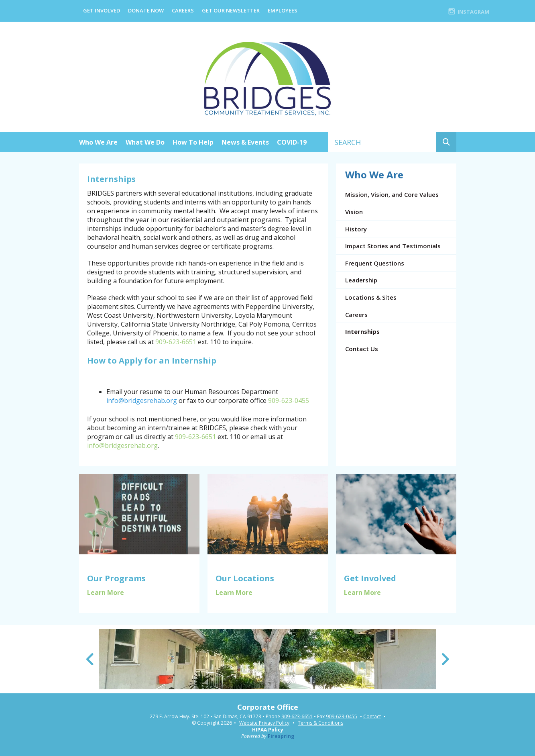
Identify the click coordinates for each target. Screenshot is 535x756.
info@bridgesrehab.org (122, 445)
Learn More (106, 593)
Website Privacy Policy (264, 723)
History (356, 229)
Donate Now (146, 10)
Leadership (361, 280)
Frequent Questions (375, 263)
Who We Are (98, 142)
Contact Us (362, 349)
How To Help (193, 142)
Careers (183, 10)
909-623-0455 (289, 400)
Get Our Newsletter (231, 10)
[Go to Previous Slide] (91, 659)
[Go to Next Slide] (445, 659)
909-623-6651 (176, 342)
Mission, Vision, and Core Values (392, 194)
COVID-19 (292, 142)
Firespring (281, 736)
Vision (354, 212)
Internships (362, 331)
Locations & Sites (371, 297)
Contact (372, 717)
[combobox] (382, 142)
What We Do (145, 142)
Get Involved (102, 10)
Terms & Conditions (320, 723)
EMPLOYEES (283, 10)
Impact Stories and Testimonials (393, 246)
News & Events (245, 142)
